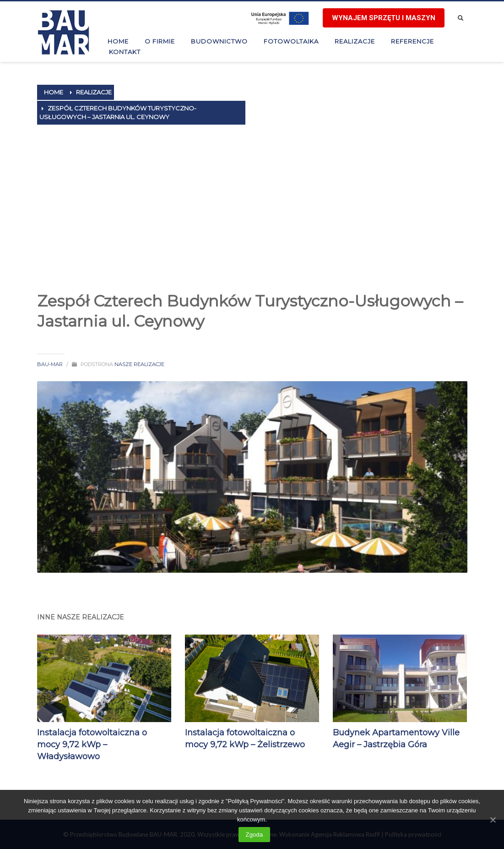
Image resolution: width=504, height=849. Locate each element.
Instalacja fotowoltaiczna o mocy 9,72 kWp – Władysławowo (92, 745)
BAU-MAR (50, 364)
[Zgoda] (493, 820)
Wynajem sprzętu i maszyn (384, 18)
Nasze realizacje (139, 364)
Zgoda (254, 835)
